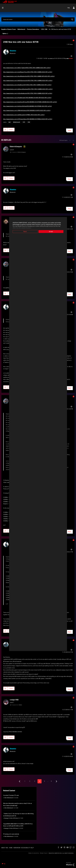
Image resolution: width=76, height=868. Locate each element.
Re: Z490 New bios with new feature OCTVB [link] (60, 29)
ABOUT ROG (5, 848)
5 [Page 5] (44, 781)
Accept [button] (51, 232)
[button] (5, 130)
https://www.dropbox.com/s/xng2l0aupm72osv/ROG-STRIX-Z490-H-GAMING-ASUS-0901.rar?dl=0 (28, 72)
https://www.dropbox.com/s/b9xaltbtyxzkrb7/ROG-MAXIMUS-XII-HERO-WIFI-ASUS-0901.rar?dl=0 (27, 98)
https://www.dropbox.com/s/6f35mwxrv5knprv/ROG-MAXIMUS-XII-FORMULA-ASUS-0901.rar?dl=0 (28, 119)
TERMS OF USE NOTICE (34, 853)
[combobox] (38, 19)
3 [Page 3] (35, 781)
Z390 (29, 122)
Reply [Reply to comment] (69, 179)
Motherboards (21, 29)
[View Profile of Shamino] (13, 51)
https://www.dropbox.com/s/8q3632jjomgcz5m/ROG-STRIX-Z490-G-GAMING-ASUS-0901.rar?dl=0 (28, 81)
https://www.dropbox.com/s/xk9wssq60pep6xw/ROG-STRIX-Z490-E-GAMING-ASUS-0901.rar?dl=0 (28, 89)
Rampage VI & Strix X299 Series (11, 818)
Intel (10, 122)
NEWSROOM (17, 848)
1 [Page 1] (25, 781)
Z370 (24, 122)
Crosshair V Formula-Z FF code (11, 795)
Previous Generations (33, 29)
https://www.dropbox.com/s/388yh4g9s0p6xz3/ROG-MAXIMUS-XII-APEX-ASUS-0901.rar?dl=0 (27, 111)
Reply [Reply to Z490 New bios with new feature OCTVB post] (69, 131)
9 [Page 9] (51, 781)
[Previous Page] (20, 781)
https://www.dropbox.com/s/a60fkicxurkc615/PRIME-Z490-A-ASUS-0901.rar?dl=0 (24, 115)
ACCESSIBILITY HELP (28, 848)
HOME (11, 848)
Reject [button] (25, 232)
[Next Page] (56, 781)
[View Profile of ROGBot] (71, 59)
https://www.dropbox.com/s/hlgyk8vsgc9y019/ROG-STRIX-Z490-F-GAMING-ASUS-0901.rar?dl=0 (27, 85)
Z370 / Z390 (44, 29)
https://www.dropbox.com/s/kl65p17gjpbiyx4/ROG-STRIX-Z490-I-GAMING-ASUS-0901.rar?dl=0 (27, 68)
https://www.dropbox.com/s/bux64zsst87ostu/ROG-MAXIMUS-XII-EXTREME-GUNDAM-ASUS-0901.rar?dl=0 (30, 102)
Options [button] (5, 34)
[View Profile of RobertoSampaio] (16, 147)
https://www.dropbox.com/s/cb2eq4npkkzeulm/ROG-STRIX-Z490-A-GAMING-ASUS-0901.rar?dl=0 (28, 93)
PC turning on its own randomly (11, 834)
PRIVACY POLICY (44, 853)
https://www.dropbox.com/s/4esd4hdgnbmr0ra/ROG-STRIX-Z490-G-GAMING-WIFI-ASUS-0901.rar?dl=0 (29, 76)
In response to (18, 152)
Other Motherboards (9, 798)
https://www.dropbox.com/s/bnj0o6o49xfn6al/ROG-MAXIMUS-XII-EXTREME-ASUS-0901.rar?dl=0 (27, 106)
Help (69, 8)
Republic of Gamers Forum (9, 29)
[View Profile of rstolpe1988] (14, 700)
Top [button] (4, 864)
